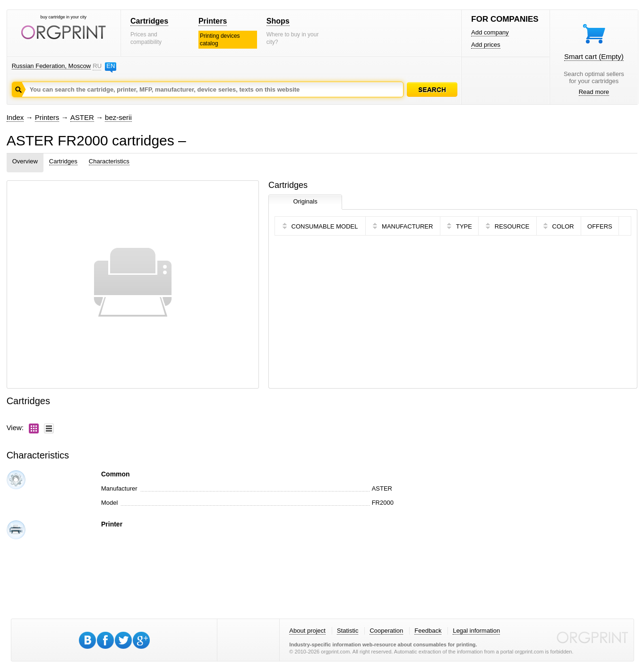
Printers (213, 21)
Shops (278, 21)
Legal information (476, 631)
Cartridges (149, 21)
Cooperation (386, 631)
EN (111, 66)
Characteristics (109, 161)
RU (97, 66)
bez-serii (118, 117)
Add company (490, 32)
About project (307, 631)
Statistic (348, 631)
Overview (25, 161)
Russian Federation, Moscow (52, 66)
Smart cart (594, 56)
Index (15, 117)
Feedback (428, 631)
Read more (594, 92)
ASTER (82, 117)
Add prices (485, 45)
